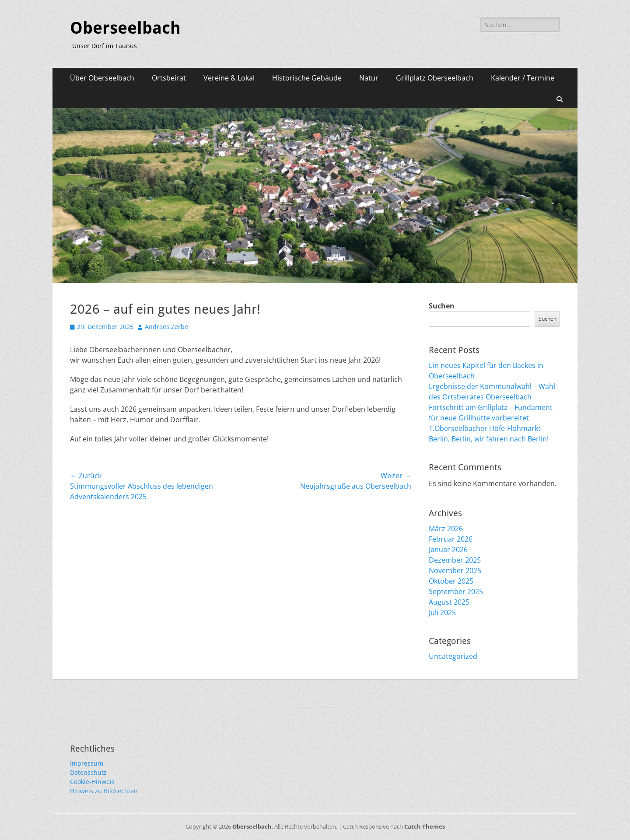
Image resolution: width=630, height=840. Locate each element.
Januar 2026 (448, 549)
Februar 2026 (451, 539)
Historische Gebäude (307, 78)
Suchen (442, 306)
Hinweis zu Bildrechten (104, 791)
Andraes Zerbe (166, 327)
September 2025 (456, 591)
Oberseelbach (125, 28)
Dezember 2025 (455, 560)
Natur (369, 78)
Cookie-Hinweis (92, 782)
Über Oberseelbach (102, 78)
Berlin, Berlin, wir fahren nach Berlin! (489, 439)
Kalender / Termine (523, 78)
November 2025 (455, 570)
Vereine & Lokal (229, 78)
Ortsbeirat (169, 78)
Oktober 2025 (451, 581)
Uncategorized (453, 656)
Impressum (87, 763)
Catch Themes (425, 826)
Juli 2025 (442, 612)
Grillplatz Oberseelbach (435, 78)
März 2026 (446, 528)
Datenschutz (88, 772)
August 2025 (449, 602)
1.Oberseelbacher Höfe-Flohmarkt (485, 428)
